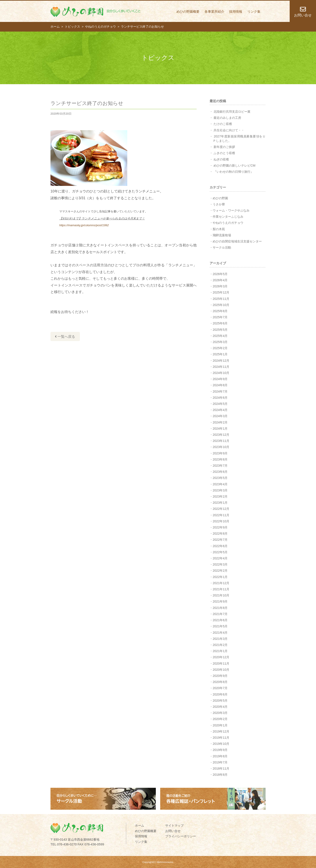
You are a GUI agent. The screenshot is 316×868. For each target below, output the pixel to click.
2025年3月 (220, 342)
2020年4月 (220, 707)
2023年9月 (220, 453)
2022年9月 (220, 527)
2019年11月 (221, 738)
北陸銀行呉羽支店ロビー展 (232, 112)
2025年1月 (220, 354)
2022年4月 (220, 558)
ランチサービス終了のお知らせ (87, 103)
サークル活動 (222, 247)
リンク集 (254, 12)
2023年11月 (221, 441)
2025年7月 (220, 317)
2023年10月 (221, 447)
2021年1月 (220, 651)
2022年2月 (220, 571)
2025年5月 (220, 330)
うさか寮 (219, 204)
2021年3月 (220, 639)
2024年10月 (221, 373)
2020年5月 (220, 701)
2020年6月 (220, 694)
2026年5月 (220, 274)
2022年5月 (220, 552)
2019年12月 (221, 731)
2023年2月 (220, 496)
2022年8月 (220, 534)
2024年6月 (220, 398)
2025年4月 (220, 336)
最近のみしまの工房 (227, 118)
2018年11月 (221, 768)
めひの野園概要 (188, 12)
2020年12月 (221, 657)
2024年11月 (221, 367)
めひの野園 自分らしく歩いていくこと (95, 12)
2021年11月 (221, 589)
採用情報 (236, 12)
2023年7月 (220, 466)
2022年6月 (220, 546)
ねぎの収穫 (221, 159)
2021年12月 (221, 583)
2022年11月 (221, 515)
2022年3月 (220, 564)
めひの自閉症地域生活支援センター (237, 241)
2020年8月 (220, 682)
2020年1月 (220, 725)
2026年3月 (220, 286)
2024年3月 (220, 416)
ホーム (140, 825)
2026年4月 (220, 280)
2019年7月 (220, 762)
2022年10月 (221, 521)
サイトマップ (174, 825)
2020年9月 (220, 676)
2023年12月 (221, 435)
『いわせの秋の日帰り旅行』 (233, 172)
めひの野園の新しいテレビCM (234, 165)
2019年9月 (220, 750)
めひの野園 (220, 198)
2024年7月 (220, 391)
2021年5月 (220, 626)
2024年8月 (220, 385)
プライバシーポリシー (181, 836)
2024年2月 (220, 422)
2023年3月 (220, 490)
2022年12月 (221, 509)
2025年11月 (221, 299)
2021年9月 (220, 601)
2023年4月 (220, 484)
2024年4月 (220, 410)
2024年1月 (220, 429)
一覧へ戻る (65, 337)
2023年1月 (220, 503)
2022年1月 (220, 577)
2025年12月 (221, 292)
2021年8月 (220, 608)
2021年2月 (220, 645)
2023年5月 (220, 478)
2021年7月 (220, 614)
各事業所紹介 (214, 12)
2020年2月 (220, 719)
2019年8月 (220, 756)
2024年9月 (220, 379)
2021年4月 (220, 633)
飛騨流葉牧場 (222, 235)
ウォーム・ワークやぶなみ (231, 210)
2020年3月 (220, 713)
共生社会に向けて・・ (229, 130)
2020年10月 (221, 670)
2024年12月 (221, 361)
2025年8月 (220, 311)
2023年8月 (220, 459)
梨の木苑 (219, 229)
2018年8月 (220, 775)
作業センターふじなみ (228, 217)
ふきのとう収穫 (224, 153)
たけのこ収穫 (223, 124)
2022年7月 (220, 540)
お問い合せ (173, 831)
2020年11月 (221, 663)
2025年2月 (220, 348)
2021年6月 (220, 620)
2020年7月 (220, 688)
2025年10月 (221, 305)
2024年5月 (220, 404)
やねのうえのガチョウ (228, 223)
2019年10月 (221, 744)
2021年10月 (221, 595)
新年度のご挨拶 (224, 147)
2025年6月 (220, 323)
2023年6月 (220, 472)
